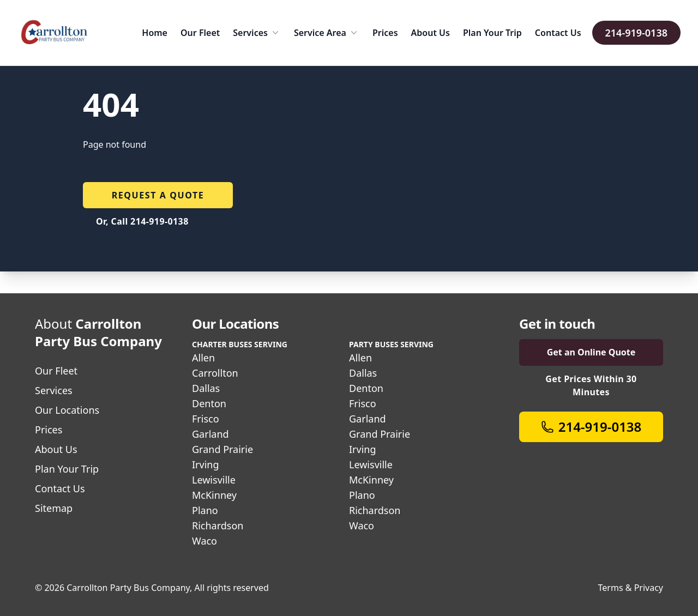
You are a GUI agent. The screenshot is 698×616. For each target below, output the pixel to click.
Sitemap (54, 508)
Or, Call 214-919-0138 (142, 221)
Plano (205, 510)
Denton (209, 403)
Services (257, 33)
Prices (385, 33)
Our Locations (67, 410)
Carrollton (215, 373)
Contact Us (558, 33)
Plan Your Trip (492, 33)
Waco (204, 541)
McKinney (214, 495)
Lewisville (214, 480)
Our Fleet (200, 33)
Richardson (218, 526)
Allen (203, 358)
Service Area (327, 33)
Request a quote (158, 195)
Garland (210, 434)
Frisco (206, 419)
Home (155, 33)
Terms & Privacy (631, 588)
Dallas (206, 388)
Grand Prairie (222, 449)
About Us (431, 33)
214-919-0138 (636, 33)
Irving (206, 464)
